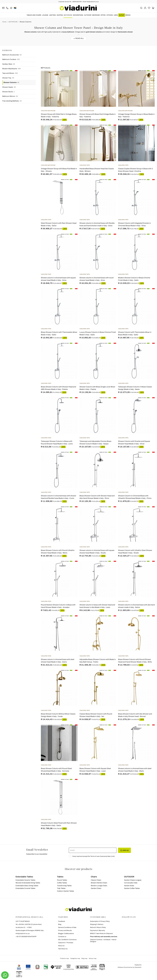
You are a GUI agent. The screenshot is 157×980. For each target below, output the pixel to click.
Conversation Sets (131, 883)
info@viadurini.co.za (23, 934)
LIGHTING (52, 15)
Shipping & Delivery (97, 924)
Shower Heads (9, 87)
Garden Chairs (96, 888)
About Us (61, 946)
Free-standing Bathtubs (12, 101)
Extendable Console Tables (25, 888)
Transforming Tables (64, 886)
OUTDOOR (88, 15)
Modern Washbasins (12, 69)
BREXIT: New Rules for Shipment (101, 934)
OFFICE (103, 15)
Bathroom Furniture (11, 59)
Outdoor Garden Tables (66, 891)
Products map (64, 958)
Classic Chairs (96, 880)
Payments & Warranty (97, 930)
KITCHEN (110, 15)
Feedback (62, 921)
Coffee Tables (62, 883)
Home (4, 22)
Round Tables (62, 880)
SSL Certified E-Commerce (67, 940)
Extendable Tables (24, 877)
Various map (93, 958)
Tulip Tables (61, 888)
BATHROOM (68, 15)
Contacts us (62, 937)
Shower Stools (8, 92)
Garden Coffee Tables (132, 888)
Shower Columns (25, 22)
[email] (93, 850)
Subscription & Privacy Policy (100, 921)
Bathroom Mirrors (10, 96)
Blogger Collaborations (66, 934)
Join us (124, 850)
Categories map (75, 958)
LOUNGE (45, 15)
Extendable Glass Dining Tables (27, 886)
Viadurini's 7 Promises (66, 943)
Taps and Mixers (10, 73)
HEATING (60, 15)
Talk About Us (63, 949)
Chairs (94, 877)
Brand (128, 15)
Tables (60, 877)
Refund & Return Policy (98, 927)
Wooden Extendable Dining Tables (28, 883)
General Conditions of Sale (67, 927)
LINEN (116, 15)
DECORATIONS (78, 15)
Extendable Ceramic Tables (25, 880)
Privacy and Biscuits (65, 930)
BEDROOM (96, 15)
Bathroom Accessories (12, 55)
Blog (60, 924)
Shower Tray (8, 78)
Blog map (84, 958)
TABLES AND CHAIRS (34, 15)
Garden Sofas (129, 886)
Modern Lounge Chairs (99, 886)
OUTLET (122, 15)
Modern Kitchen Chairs (99, 883)
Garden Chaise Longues (133, 880)
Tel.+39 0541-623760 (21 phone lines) (29, 924)
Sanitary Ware (9, 64)
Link (113, 856)
